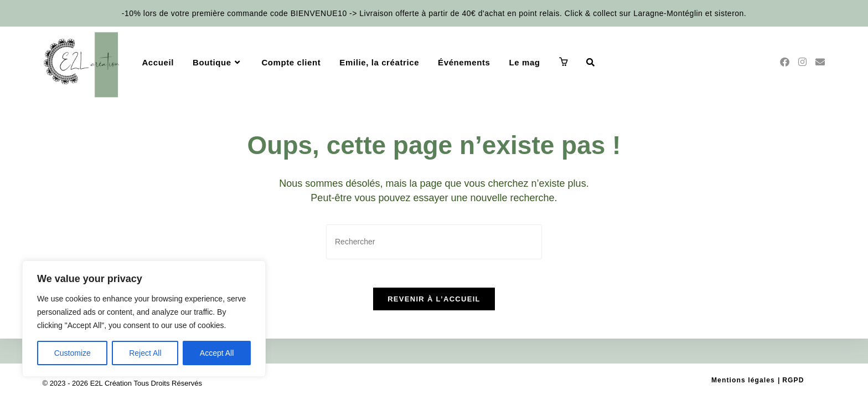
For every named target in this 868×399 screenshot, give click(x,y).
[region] (144, 319)
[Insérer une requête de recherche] (434, 242)
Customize (73, 353)
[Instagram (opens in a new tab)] (802, 62)
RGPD (795, 380)
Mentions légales (751, 380)
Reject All (145, 353)
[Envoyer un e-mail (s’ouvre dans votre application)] (820, 62)
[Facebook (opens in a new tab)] (785, 62)
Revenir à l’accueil (434, 305)
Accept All (217, 353)
